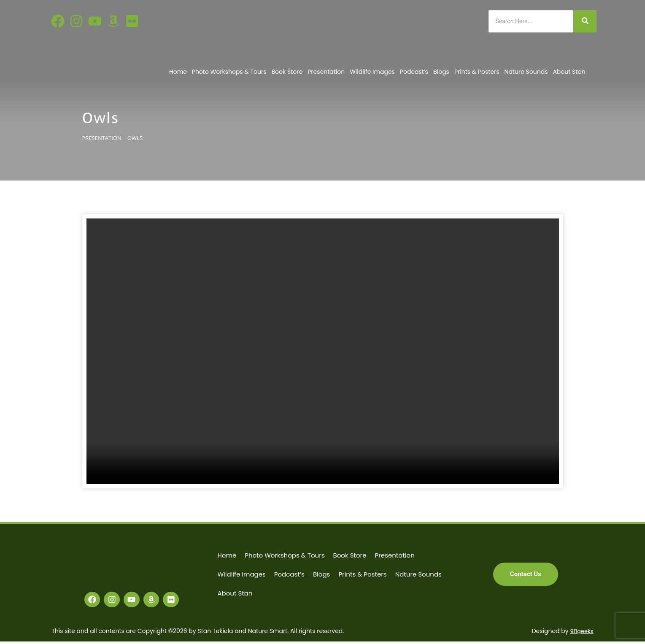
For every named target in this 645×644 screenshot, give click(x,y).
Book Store (287, 72)
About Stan (569, 72)
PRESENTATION (102, 138)
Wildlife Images (372, 72)
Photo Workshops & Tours (229, 72)
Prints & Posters (477, 72)
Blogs (441, 72)
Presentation (326, 72)
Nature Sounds (526, 72)
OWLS (135, 138)
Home (178, 72)
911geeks (581, 633)
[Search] (531, 21)
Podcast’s (414, 72)
